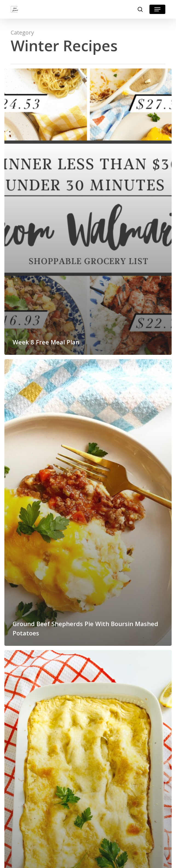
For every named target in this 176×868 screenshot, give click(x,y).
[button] (157, 9)
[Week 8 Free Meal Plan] (88, 212)
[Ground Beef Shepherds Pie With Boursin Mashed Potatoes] (88, 502)
